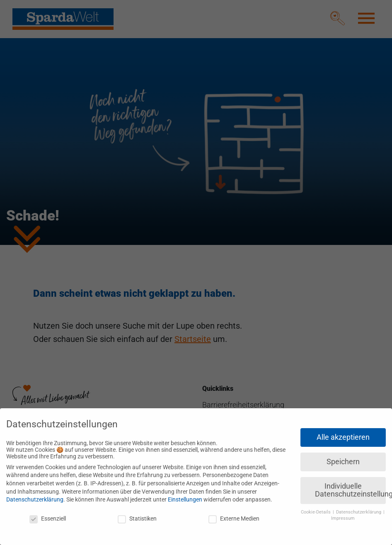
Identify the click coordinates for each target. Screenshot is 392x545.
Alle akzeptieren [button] (343, 433)
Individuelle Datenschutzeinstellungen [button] (351, 486)
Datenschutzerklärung (35, 496)
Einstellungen (185, 496)
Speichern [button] (343, 458)
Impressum (343, 514)
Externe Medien (234, 514)
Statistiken (137, 514)
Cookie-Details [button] (316, 508)
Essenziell (48, 514)
